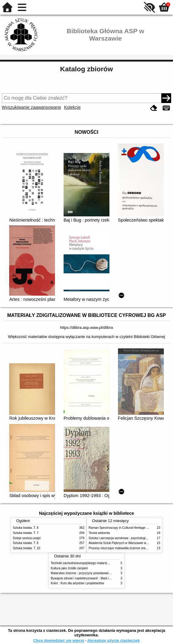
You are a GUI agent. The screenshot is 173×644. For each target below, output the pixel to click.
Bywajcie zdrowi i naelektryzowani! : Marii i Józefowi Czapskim (93, 578)
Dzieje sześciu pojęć (27, 538)
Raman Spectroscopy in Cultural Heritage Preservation (126, 528)
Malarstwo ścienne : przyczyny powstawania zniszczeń (88, 573)
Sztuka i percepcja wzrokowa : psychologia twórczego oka (128, 538)
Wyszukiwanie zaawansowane (31, 107)
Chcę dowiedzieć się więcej (59, 640)
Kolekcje (72, 107)
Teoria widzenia (99, 533)
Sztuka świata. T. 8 (26, 528)
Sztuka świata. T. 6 (26, 543)
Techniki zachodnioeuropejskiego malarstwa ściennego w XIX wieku (97, 563)
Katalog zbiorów (87, 69)
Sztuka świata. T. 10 (26, 548)
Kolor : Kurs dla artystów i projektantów (77, 583)
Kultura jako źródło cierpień (69, 568)
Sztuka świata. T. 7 (26, 533)
